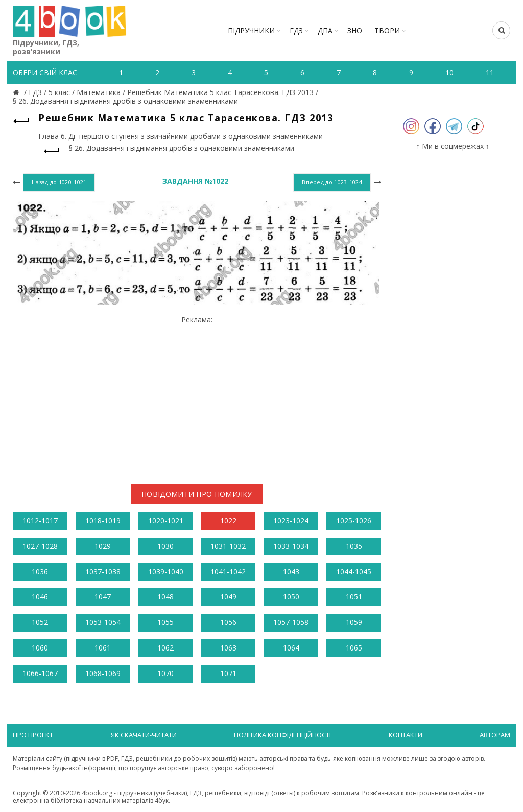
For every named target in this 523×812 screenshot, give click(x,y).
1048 (165, 597)
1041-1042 (228, 572)
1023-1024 (291, 520)
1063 (228, 648)
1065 (354, 648)
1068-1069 (103, 673)
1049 (228, 597)
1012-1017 (40, 520)
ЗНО (355, 30)
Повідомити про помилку (197, 494)
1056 (228, 622)
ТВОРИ (387, 30)
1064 (291, 648)
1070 (165, 673)
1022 (228, 520)
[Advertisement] (197, 396)
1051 (354, 597)
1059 (354, 622)
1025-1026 (354, 520)
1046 (40, 597)
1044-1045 (354, 572)
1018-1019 (103, 520)
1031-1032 (228, 546)
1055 (165, 622)
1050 (291, 597)
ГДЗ (296, 30)
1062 (165, 648)
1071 (228, 673)
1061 (103, 648)
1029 (103, 546)
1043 (291, 572)
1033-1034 (291, 546)
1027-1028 (40, 546)
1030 (165, 546)
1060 (40, 648)
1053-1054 (103, 622)
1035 (354, 546)
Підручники (251, 30)
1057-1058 (291, 622)
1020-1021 (166, 520)
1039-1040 (166, 572)
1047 (103, 597)
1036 (40, 572)
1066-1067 (40, 673)
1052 (40, 622)
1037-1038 (103, 572)
